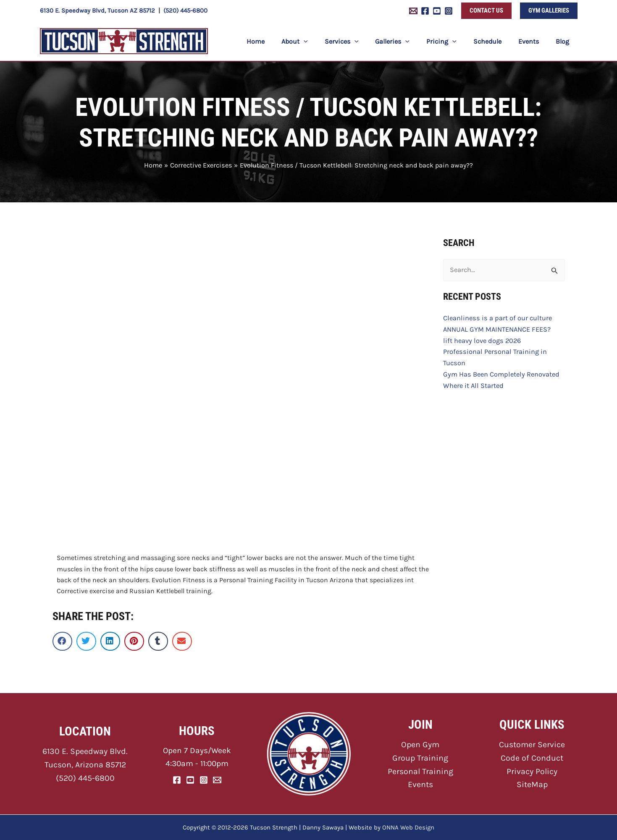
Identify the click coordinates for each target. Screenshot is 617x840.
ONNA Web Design (408, 827)
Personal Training (420, 771)
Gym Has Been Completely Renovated (500, 373)
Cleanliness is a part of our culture (496, 318)
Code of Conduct (532, 758)
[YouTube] (437, 11)
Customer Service (532, 745)
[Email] (217, 780)
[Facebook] (425, 11)
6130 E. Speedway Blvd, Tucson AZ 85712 (97, 10)
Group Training (420, 758)
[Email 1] (413, 11)
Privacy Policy (532, 771)
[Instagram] (449, 11)
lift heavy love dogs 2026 (481, 339)
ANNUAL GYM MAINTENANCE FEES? (496, 328)
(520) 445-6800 (185, 10)
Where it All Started (473, 384)
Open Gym (420, 745)
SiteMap (532, 784)
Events (420, 784)
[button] (486, 11)
